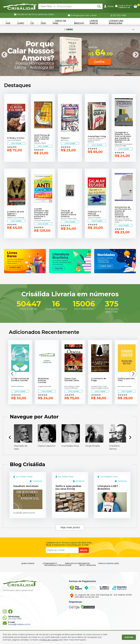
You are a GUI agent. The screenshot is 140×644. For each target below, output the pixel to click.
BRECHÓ (79, 22)
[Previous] (4, 55)
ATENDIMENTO (50, 563)
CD (32, 22)
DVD (43, 22)
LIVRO (21, 22)
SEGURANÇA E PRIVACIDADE (58, 565)
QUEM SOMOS (28, 563)
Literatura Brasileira (116, 22)
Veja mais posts (70, 527)
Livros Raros (94, 22)
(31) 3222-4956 (118, 15)
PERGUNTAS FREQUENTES (77, 563)
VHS (8, 22)
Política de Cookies (49, 640)
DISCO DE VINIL (59, 22)
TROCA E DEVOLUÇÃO (108, 563)
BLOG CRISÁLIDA (88, 565)
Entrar (109, 6)
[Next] (136, 55)
